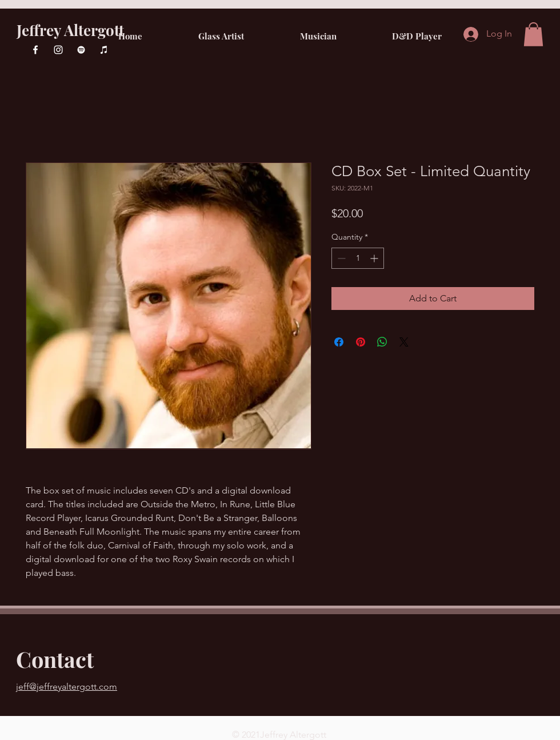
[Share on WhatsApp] (382, 342)
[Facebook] (35, 50)
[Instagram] (58, 50)
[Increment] (375, 258)
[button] (533, 34)
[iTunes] (104, 50)
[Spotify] (81, 50)
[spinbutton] (358, 258)
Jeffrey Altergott (70, 30)
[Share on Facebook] (339, 342)
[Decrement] (340, 258)
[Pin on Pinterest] (361, 342)
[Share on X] (404, 342)
